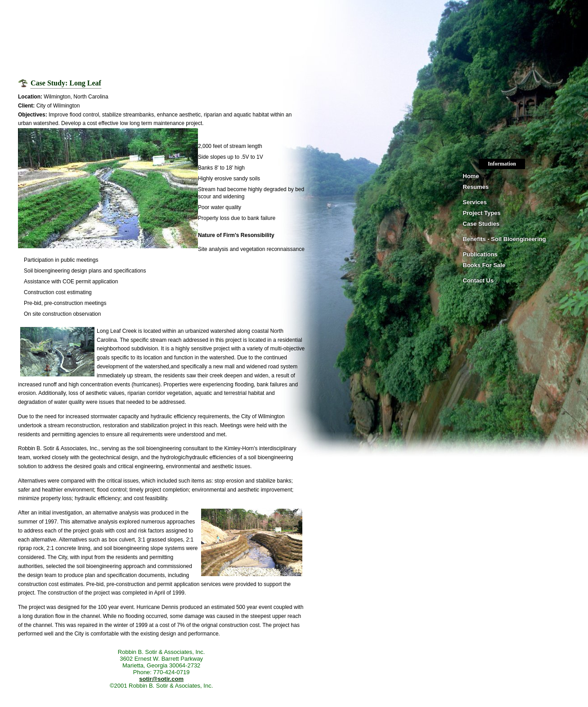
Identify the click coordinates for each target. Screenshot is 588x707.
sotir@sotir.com (161, 679)
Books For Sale (484, 265)
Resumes (476, 187)
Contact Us (478, 280)
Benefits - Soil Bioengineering (505, 239)
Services (475, 202)
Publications (480, 254)
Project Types (482, 213)
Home (471, 176)
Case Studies (481, 224)
